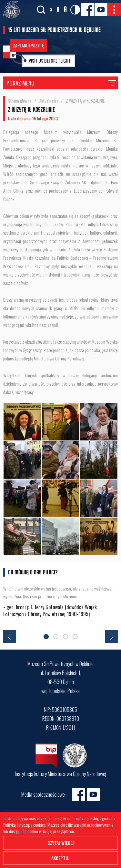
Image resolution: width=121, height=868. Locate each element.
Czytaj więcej (61, 843)
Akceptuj (60, 858)
